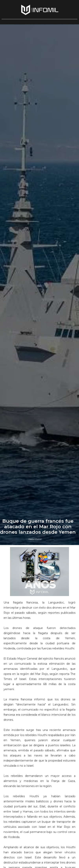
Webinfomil (35, 539)
